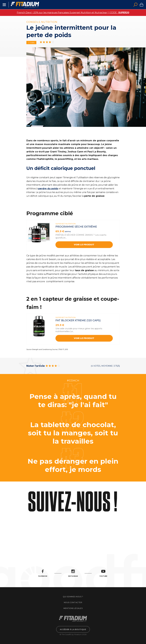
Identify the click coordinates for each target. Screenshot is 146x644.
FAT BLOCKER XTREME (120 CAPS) (78, 320)
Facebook (43, 573)
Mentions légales (73, 608)
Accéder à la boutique (73, 629)
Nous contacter (73, 602)
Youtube (103, 573)
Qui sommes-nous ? (73, 597)
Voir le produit (84, 245)
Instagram (73, 573)
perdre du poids (48, 189)
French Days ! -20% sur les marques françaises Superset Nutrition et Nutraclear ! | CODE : (73, 13)
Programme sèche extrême (76, 227)
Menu (4, 5)
